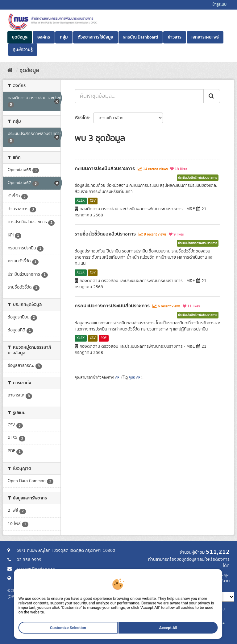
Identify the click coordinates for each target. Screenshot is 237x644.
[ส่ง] (212, 96)
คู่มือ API (135, 377)
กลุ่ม (64, 37)
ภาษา (143, 587)
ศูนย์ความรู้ (23, 50)
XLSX (81, 201)
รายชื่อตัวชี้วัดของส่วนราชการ (105, 234)
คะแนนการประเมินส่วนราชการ (105, 169)
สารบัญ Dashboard (141, 37)
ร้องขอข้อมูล (219, 575)
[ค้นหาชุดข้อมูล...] (139, 96)
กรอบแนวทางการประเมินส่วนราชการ (112, 306)
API (118, 377)
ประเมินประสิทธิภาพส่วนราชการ (198, 178)
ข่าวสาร (175, 37)
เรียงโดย (82, 118)
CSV (93, 201)
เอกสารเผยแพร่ (205, 37)
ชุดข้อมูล (20, 37)
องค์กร (44, 37)
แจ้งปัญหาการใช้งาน (212, 581)
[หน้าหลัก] (10, 71)
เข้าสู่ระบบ (219, 5)
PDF (104, 338)
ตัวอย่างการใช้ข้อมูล (96, 37)
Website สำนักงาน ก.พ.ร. (39, 578)
